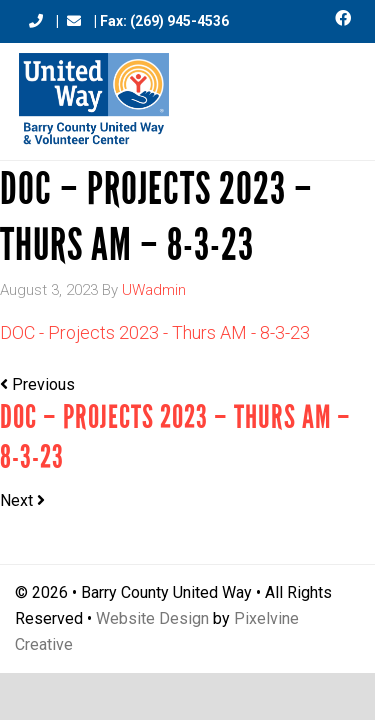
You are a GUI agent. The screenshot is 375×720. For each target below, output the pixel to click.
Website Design (152, 618)
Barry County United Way (94, 101)
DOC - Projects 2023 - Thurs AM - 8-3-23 (155, 332)
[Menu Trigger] (336, 92)
